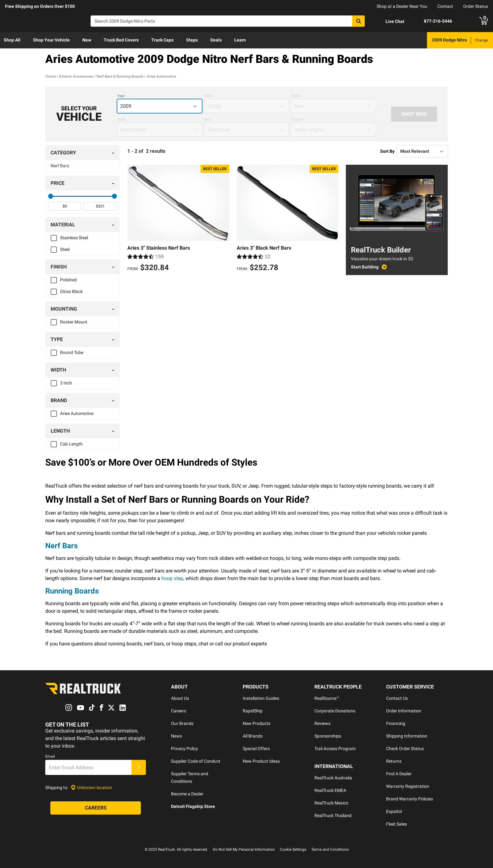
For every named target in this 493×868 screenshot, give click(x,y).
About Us (180, 698)
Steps (192, 40)
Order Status (476, 6)
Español (394, 811)
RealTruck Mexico (331, 803)
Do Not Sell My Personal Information (244, 849)
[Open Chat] (390, 21)
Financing (396, 723)
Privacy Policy (185, 749)
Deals (216, 40)
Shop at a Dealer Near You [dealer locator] (402, 6)
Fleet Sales (396, 824)
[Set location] (91, 788)
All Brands (253, 736)
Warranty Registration (408, 786)
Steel (65, 249)
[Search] (228, 21)
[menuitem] (12, 40)
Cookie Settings (293, 849)
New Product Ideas (261, 761)
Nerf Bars (60, 166)
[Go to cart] (484, 21)
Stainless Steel (74, 238)
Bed (208, 119)
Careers (179, 711)
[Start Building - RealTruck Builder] (397, 267)
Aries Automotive (77, 413)
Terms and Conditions (330, 849)
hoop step (172, 578)
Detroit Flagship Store (193, 806)
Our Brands (182, 723)
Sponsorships (328, 736)
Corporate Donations (335, 711)
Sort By (387, 151)
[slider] (51, 196)
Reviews (322, 723)
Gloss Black (71, 291)
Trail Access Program (335, 749)
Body (122, 119)
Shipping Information (407, 736)
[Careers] (96, 808)
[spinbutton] (65, 206)
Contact (445, 6)
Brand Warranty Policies (410, 799)
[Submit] (139, 768)
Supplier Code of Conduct (196, 761)
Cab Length (71, 444)
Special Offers (256, 749)
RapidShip (253, 711)
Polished (68, 280)
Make (209, 96)
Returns (394, 761)
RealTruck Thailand (333, 815)
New (87, 40)
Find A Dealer (399, 774)
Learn (240, 40)
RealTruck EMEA (330, 790)
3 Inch (66, 383)
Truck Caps (162, 40)
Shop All (12, 40)
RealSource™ (327, 698)
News (177, 736)
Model (296, 96)
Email (50, 757)
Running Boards (72, 591)
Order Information (404, 711)
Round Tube (72, 352)
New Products (257, 723)
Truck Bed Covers (121, 40)
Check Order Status (405, 749)
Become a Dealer (187, 794)
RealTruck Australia (333, 778)
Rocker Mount (74, 322)
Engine (297, 119)
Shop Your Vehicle (51, 40)
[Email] (88, 768)
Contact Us (397, 698)
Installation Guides (261, 698)
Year (121, 96)
